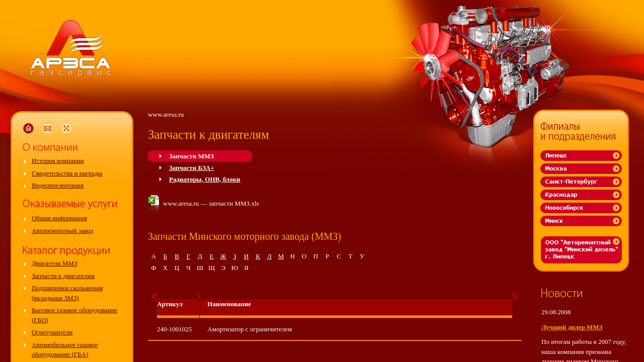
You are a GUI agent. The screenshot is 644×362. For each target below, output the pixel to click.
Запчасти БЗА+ (192, 168)
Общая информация (59, 218)
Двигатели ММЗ (55, 263)
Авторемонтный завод (62, 231)
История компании (58, 161)
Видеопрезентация (58, 185)
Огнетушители (52, 332)
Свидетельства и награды (67, 173)
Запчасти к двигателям (63, 276)
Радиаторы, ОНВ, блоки (205, 179)
